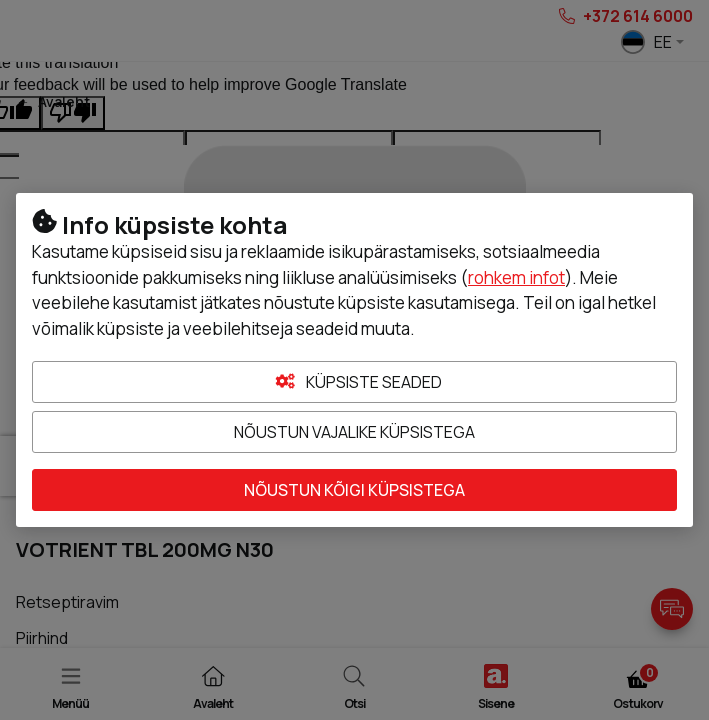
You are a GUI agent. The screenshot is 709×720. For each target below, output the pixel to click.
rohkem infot (516, 277)
